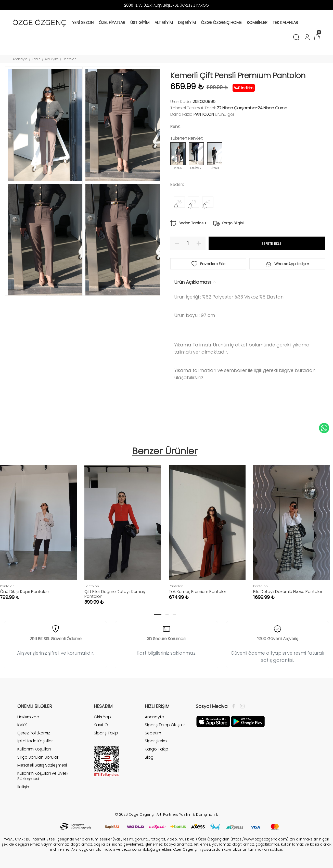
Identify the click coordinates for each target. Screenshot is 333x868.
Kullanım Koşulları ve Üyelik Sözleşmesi (43, 776)
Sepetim (153, 733)
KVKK (22, 725)
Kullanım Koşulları (34, 749)
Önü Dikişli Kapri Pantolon (25, 592)
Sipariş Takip (106, 733)
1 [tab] (158, 614)
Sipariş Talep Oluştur (165, 725)
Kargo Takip (157, 749)
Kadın (36, 59)
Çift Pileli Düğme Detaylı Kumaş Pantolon (115, 594)
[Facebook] (235, 706)
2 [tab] (167, 614)
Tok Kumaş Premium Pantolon (198, 592)
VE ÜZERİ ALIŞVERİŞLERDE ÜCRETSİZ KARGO (166, 5)
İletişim (24, 787)
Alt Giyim (52, 59)
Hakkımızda (28, 717)
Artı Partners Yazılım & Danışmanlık (187, 814)
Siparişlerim (156, 741)
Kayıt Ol (101, 725)
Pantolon (70, 59)
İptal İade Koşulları (35, 741)
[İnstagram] (241, 706)
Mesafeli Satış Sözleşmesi (42, 765)
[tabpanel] (123, 530)
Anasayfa (20, 59)
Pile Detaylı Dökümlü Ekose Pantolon (288, 592)
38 (194, 202)
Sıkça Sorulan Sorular (38, 757)
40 (208, 202)
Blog (149, 757)
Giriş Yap (102, 717)
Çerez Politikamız (34, 733)
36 (179, 202)
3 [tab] (174, 614)
